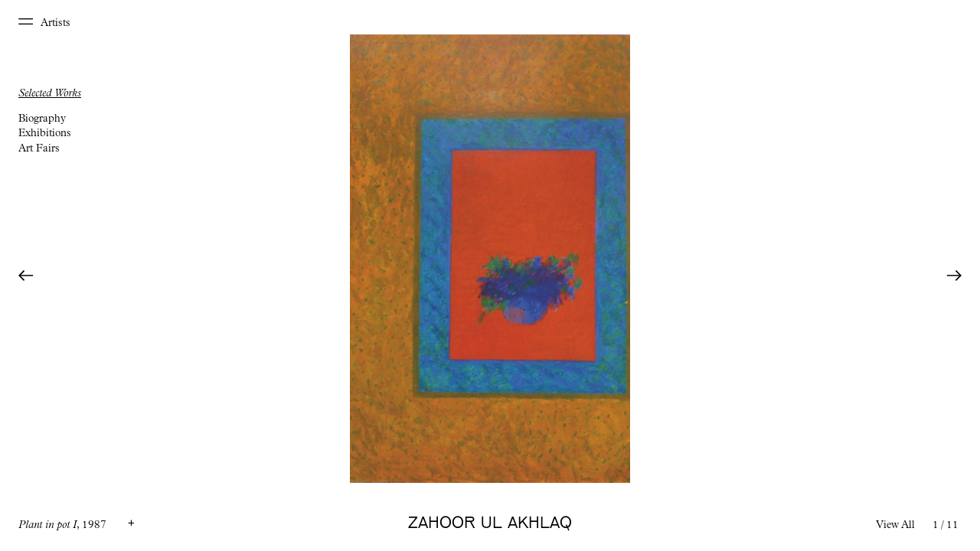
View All (895, 526)
